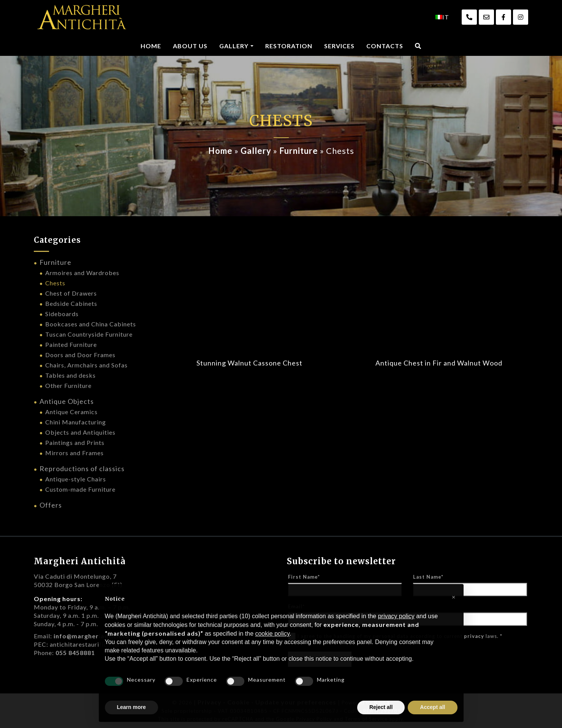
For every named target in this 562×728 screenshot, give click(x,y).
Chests (55, 283)
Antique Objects (67, 401)
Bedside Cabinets (71, 303)
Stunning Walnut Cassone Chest (249, 363)
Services (339, 46)
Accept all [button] (432, 707)
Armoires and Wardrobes (82, 273)
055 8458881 (75, 653)
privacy (474, 636)
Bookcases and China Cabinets (91, 324)
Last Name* (428, 577)
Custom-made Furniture (80, 489)
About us (190, 46)
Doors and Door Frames (80, 355)
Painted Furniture (71, 344)
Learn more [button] (131, 707)
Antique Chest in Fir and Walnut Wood (439, 363)
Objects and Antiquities (80, 432)
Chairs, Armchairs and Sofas (86, 365)
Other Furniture (68, 385)
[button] (454, 596)
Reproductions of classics (82, 468)
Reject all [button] (381, 707)
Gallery (234, 46)
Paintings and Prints (75, 442)
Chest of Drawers (71, 293)
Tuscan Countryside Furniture (89, 334)
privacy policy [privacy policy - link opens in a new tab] (396, 616)
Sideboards (62, 314)
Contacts (385, 46)
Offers (51, 505)
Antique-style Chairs (76, 479)
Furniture (299, 151)
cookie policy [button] (272, 634)
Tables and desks (70, 375)
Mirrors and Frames (74, 453)
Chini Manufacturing (76, 422)
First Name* (304, 577)
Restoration (289, 46)
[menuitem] (442, 17)
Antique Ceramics (71, 412)
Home (151, 46)
